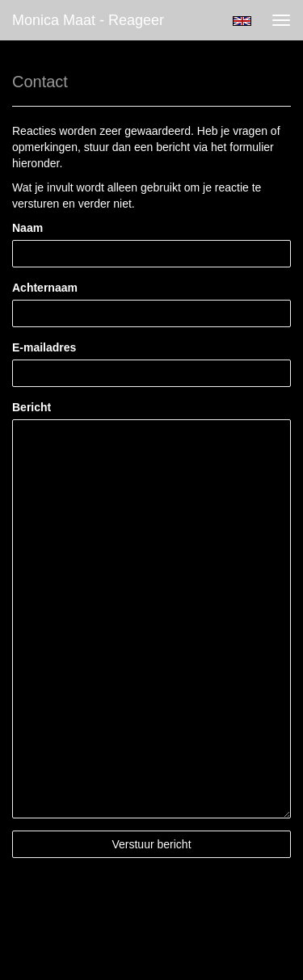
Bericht (32, 407)
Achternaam (45, 288)
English (242, 21)
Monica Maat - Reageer (88, 20)
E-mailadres (44, 347)
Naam (27, 228)
